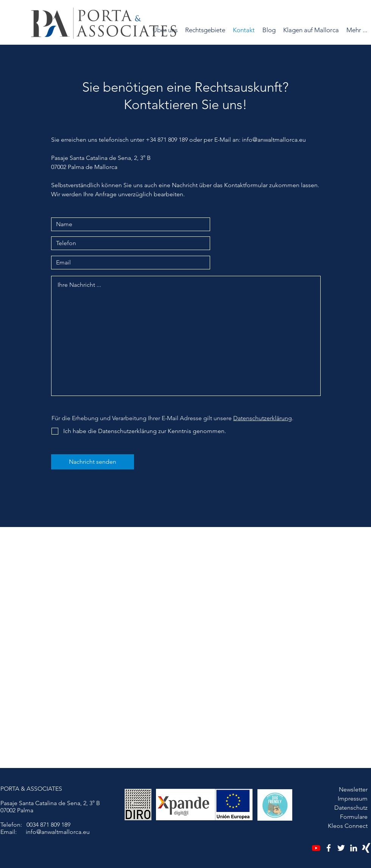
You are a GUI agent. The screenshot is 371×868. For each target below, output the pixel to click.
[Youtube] (316, 848)
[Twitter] (341, 848)
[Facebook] (329, 848)
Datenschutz (351, 808)
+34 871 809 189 (167, 140)
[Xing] (366, 848)
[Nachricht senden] (93, 462)
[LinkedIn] (354, 848)
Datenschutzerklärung (263, 418)
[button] (205, 30)
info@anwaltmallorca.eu (274, 140)
